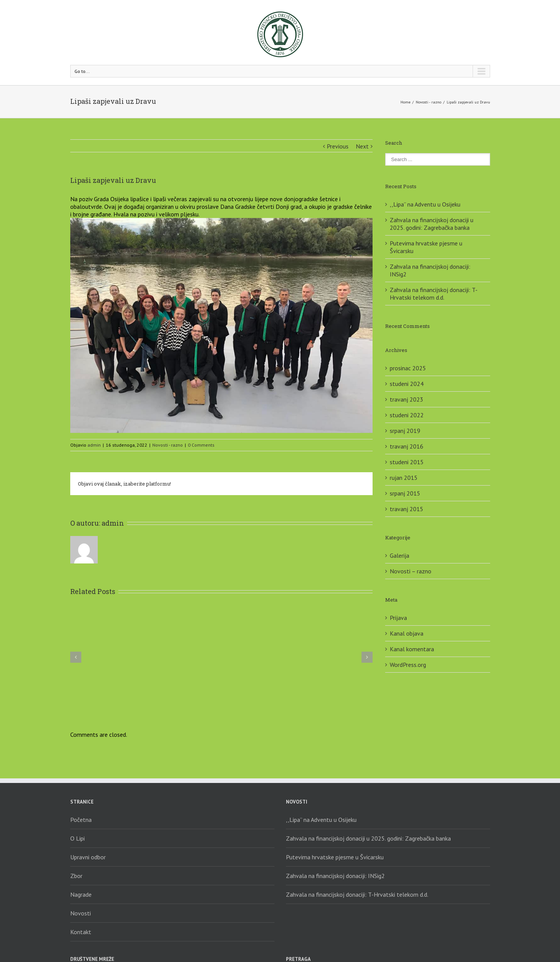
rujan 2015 (404, 478)
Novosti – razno (411, 571)
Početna (81, 820)
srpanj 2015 (405, 493)
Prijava (398, 618)
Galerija (399, 555)
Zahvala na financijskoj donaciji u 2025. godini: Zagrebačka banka (432, 224)
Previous (338, 146)
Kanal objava (407, 633)
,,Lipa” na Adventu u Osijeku (425, 204)
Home (405, 102)
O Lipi (77, 838)
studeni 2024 (407, 384)
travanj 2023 (407, 399)
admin (94, 445)
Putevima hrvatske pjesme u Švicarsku (335, 857)
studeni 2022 (407, 415)
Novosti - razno (428, 102)
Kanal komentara (412, 649)
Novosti (81, 913)
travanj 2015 (407, 509)
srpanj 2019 (405, 431)
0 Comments (201, 445)
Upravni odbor (88, 857)
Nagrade (81, 894)
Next (362, 146)
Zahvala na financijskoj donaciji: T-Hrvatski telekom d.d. (434, 294)
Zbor (76, 876)
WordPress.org (408, 665)
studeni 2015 (407, 462)
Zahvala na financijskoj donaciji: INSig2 (335, 876)
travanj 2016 (407, 446)
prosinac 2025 (408, 368)
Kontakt (81, 932)
